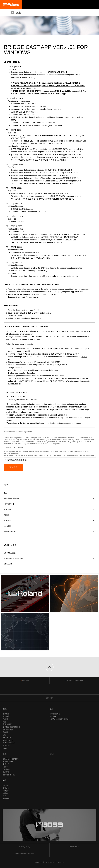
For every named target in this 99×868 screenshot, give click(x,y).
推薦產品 (6, 714)
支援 (18, 13)
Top (5, 493)
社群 (52, 709)
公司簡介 (6, 785)
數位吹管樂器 (8, 730)
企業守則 (6, 799)
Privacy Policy (25, 847)
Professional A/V (9, 743)
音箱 (4, 735)
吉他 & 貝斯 (7, 724)
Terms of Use (74, 847)
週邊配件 (6, 745)
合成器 (5, 719)
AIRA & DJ (7, 738)
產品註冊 (7, 526)
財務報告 (6, 791)
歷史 (4, 796)
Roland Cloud (8, 740)
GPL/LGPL (8, 564)
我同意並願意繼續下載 (17, 460)
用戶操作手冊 (9, 504)
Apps (5, 748)
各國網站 (25, 680)
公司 (5, 780)
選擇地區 (50, 698)
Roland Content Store (75, 680)
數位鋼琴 (6, 716)
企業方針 (6, 788)
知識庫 (7, 515)
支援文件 (6, 764)
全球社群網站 (55, 714)
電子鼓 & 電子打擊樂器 (11, 727)
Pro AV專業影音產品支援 (13, 558)
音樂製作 (6, 732)
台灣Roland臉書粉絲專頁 (59, 719)
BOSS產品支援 (10, 553)
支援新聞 (7, 520)
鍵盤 (4, 722)
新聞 (52, 754)
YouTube (53, 716)
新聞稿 (5, 793)
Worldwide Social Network (25, 854)
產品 (5, 709)
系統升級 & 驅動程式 (12, 498)
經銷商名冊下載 (10, 531)
